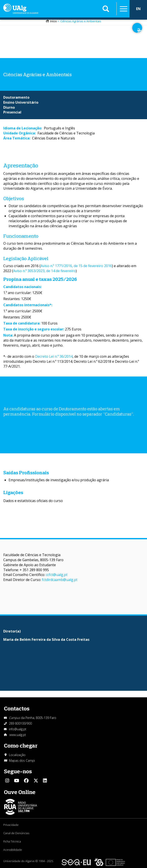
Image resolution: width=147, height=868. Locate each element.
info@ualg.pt (18, 729)
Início (54, 21)
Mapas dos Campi (22, 761)
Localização (17, 755)
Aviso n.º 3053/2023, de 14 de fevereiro (44, 271)
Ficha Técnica (12, 841)
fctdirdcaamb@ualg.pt (60, 580)
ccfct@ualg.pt (57, 575)
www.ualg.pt (18, 735)
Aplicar (106, 9)
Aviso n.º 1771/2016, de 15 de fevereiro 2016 (76, 266)
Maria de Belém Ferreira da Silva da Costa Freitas (46, 639)
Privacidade (11, 825)
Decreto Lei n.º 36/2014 (54, 356)
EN (138, 9)
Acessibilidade (13, 850)
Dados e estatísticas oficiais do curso (33, 501)
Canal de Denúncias (16, 833)
